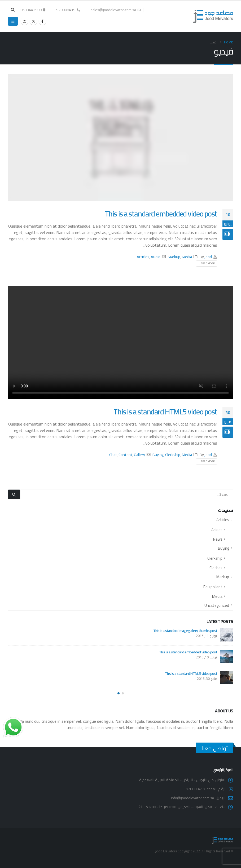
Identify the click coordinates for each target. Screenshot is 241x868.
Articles (143, 257)
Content (125, 455)
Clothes (216, 568)
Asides (217, 530)
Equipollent (213, 587)
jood (208, 257)
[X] (33, 21)
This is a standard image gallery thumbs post (185, 631)
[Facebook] (42, 21)
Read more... (207, 263)
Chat (113, 455)
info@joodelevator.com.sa (192, 798)
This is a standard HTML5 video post (165, 412)
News (218, 539)
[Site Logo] (213, 16)
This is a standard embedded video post (161, 214)
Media (187, 257)
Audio (156, 257)
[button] (13, 10)
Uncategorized (217, 605)
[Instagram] (24, 21)
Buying (158, 455)
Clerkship (173, 455)
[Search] (14, 494)
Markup (174, 257)
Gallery (139, 455)
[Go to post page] (226, 635)
